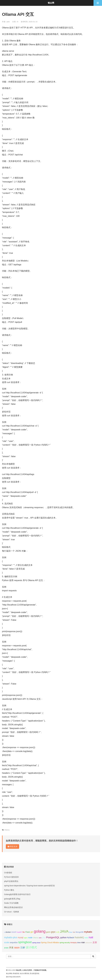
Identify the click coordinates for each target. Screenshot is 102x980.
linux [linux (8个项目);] (71, 932)
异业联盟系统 (35, 974)
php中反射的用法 (11, 881)
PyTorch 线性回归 (11, 877)
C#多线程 (8, 873)
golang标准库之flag (12, 899)
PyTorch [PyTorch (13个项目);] (71, 938)
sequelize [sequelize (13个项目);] (14, 942)
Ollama (7, 830)
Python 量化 (9, 890)
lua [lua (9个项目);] (74, 932)
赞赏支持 (12, 846)
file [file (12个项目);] (24, 932)
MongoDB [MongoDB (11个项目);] (79, 932)
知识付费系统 (25, 974)
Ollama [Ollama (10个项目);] (36, 938)
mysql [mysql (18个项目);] (21, 938)
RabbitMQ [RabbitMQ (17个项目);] (79, 938)
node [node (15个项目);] (30, 938)
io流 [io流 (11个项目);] (58, 932)
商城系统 (16, 974)
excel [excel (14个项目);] (14, 932)
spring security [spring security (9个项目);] (65, 943)
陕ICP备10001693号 (13, 977)
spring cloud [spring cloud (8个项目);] (36, 943)
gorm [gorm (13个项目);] (48, 932)
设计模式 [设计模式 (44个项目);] (31, 947)
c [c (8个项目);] (5, 932)
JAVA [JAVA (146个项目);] (64, 931)
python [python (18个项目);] (63, 938)
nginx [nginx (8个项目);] (26, 938)
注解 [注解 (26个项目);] (23, 948)
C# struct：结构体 (12, 912)
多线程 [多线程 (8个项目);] (6, 948)
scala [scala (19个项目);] (7, 942)
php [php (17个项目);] (44, 938)
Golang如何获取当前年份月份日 (17, 894)
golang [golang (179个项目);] (40, 931)
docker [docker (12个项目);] (8, 932)
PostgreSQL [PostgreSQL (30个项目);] (53, 937)
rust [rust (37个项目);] (91, 937)
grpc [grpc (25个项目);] (53, 932)
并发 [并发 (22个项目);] (11, 948)
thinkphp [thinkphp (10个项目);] (74, 943)
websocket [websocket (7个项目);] (89, 943)
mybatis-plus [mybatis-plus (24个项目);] (11, 937)
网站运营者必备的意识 (13, 907)
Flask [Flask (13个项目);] (28, 932)
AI (17, 22)
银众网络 (9, 974)
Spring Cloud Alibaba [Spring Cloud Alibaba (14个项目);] (50, 942)
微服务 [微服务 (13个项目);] (17, 948)
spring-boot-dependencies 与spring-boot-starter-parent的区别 (29, 886)
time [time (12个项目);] (79, 943)
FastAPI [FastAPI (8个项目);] (19, 932)
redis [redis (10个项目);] (86, 938)
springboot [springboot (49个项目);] (25, 942)
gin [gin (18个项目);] (32, 932)
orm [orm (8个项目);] (40, 938)
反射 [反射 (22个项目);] (95, 942)
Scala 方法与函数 (11, 903)
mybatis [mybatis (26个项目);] (88, 932)
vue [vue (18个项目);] (83, 942)
